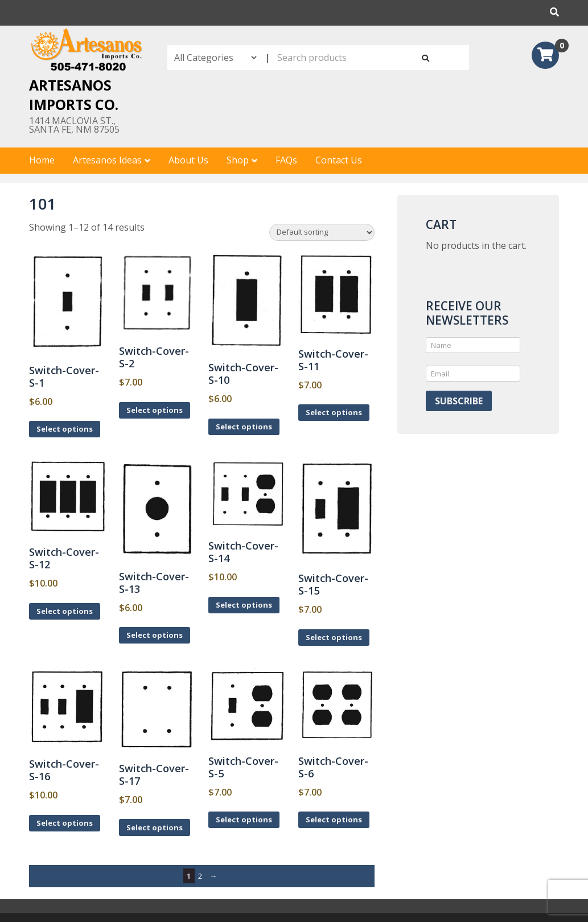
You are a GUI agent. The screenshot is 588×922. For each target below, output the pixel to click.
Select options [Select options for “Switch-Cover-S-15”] (334, 637)
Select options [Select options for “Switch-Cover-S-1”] (65, 429)
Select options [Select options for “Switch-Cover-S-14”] (244, 605)
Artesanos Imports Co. (74, 95)
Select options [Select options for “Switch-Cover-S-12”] (65, 611)
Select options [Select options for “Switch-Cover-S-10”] (244, 427)
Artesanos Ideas (107, 160)
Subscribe (459, 401)
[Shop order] (322, 232)
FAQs (286, 160)
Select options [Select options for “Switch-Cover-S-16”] (65, 823)
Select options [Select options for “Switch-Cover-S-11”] (334, 412)
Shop (238, 160)
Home (42, 160)
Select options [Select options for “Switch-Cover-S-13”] (155, 635)
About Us (188, 160)
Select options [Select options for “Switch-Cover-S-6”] (334, 819)
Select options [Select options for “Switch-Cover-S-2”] (155, 410)
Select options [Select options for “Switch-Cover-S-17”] (155, 827)
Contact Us (339, 160)
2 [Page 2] (200, 876)
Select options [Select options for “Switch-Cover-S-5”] (244, 819)
